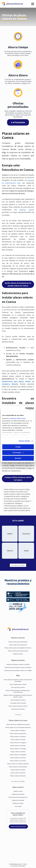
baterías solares (27, 210)
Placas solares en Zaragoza (18, 743)
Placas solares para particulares (18, 642)
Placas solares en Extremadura (18, 767)
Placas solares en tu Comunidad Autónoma (18, 727)
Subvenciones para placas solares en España (18, 667)
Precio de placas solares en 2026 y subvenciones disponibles (18, 680)
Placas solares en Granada (18, 749)
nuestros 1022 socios (18, 418)
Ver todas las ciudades (18, 565)
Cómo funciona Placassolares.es (18, 797)
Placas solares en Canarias (18, 761)
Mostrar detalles (25, 441)
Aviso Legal (18, 806)
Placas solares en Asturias (18, 758)
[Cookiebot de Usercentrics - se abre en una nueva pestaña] (26, 409)
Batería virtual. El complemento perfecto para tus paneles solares (18, 696)
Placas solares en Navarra (18, 776)
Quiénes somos (18, 791)
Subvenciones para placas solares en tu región (18, 670)
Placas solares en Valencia (18, 737)
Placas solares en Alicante (18, 746)
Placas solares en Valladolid (18, 755)
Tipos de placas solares (18, 687)
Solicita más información (18, 826)
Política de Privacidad (18, 800)
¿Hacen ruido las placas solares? (18, 706)
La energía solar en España (18, 703)
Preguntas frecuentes (18, 794)
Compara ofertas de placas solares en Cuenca (18, 479)
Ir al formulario (18, 122)
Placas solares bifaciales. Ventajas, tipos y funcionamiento (18, 691)
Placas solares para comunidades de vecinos (18, 648)
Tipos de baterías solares (18, 700)
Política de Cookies (18, 803)
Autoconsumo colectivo (18, 709)
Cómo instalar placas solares (18, 684)
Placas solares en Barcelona (18, 733)
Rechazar (18, 458)
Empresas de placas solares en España (18, 664)
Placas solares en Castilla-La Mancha (18, 764)
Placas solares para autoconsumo (18, 651)
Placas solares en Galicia (18, 770)
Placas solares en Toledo (18, 752)
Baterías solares (18, 654)
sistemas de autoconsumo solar (18, 181)
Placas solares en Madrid (18, 730)
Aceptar (18, 447)
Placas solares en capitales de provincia (18, 724)
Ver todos (18, 715)
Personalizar (18, 453)
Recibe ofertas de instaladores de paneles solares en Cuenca (18, 284)
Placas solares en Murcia (18, 773)
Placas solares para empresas (18, 645)
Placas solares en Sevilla (18, 740)
